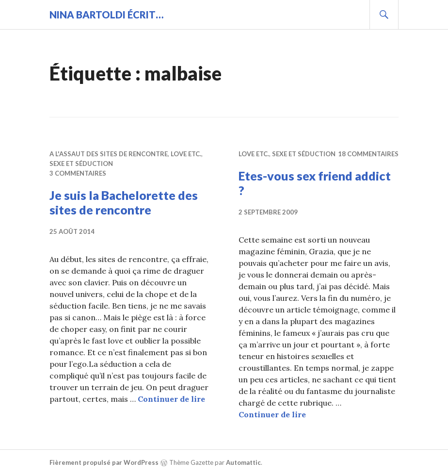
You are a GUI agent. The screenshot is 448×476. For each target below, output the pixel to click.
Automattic (243, 462)
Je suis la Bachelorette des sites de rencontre (124, 202)
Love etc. (186, 154)
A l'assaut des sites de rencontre (109, 154)
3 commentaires (78, 173)
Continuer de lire (171, 399)
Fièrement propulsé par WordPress (104, 462)
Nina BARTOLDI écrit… (106, 15)
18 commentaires (368, 154)
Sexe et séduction (81, 164)
